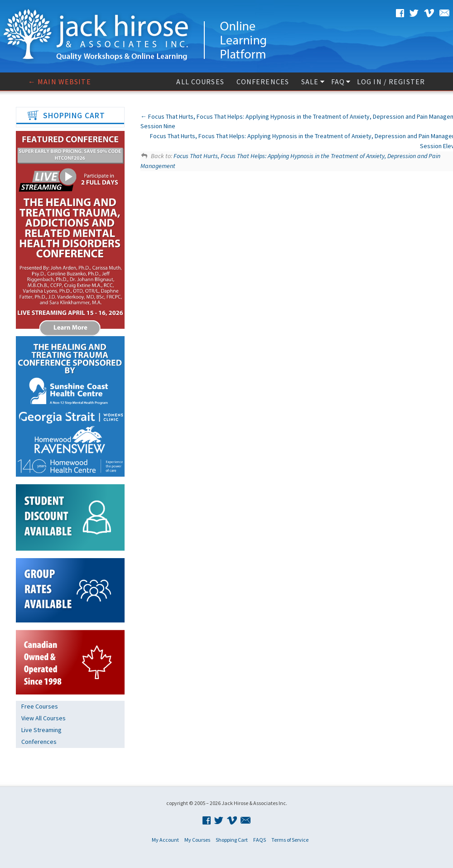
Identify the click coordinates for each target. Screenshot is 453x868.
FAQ (338, 82)
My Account (165, 840)
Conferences (263, 82)
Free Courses (40, 706)
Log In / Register (391, 82)
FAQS (260, 840)
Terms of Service (290, 840)
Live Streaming (41, 730)
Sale (310, 82)
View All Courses (43, 718)
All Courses (200, 82)
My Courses (197, 840)
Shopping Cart (232, 840)
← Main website (60, 82)
